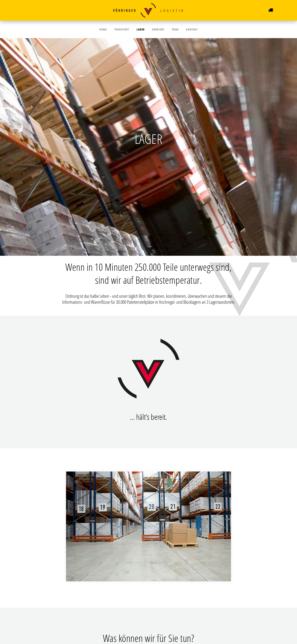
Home (106, 29)
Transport (124, 29)
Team (173, 29)
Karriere (157, 29)
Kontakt (189, 29)
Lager (141, 29)
